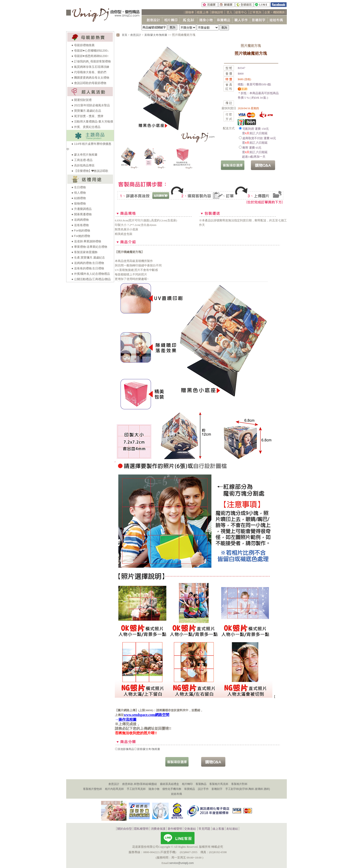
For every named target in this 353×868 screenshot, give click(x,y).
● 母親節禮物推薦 (83, 45)
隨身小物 (154, 789)
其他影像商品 (126, 749)
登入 (229, 12)
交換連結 (190, 829)
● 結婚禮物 (78, 198)
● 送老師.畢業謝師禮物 (86, 241)
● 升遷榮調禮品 (81, 209)
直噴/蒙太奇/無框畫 (156, 35)
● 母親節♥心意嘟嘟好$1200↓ (90, 51)
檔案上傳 (203, 12)
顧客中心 (241, 12)
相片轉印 (187, 784)
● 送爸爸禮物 (80, 225)
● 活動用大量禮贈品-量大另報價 (92, 122)
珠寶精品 (190, 789)
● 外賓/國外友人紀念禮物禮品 (91, 274)
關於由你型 (125, 829)
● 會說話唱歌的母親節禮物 (89, 83)
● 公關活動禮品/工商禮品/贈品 (91, 279)
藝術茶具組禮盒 (170, 784)
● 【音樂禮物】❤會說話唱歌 (90, 171)
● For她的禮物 (81, 236)
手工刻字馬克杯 (136, 789)
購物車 (190, 12)
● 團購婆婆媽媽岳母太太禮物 (90, 78)
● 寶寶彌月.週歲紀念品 (86, 111)
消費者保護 (158, 829)
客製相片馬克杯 (219, 784)
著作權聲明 (175, 829)
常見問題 (204, 829)
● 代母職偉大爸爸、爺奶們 (89, 72)
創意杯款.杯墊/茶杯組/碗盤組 (140, 784)
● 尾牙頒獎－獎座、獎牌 (87, 116)
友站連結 (232, 829)
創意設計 (136, 35)
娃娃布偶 (176, 794)
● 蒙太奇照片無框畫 (84, 155)
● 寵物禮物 (78, 203)
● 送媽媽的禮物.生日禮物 (88, 263)
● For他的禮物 (81, 231)
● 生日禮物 (78, 187)
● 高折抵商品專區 (83, 165)
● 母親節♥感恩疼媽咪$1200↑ (90, 56)
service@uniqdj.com (181, 863)
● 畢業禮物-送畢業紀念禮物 (89, 247)
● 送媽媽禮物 (80, 220)
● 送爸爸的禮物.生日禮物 (88, 268)
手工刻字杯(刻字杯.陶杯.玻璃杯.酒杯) (248, 789)
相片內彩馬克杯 (114, 789)
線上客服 (218, 829)
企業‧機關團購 (275, 12)
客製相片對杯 (239, 784)
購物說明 (217, 12)
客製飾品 (201, 784)
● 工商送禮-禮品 (82, 160)
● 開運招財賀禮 (81, 100)
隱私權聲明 (141, 829)
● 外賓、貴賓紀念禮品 (86, 127)
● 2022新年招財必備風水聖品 (91, 105)
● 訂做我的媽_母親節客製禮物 (91, 61)
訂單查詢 (256, 12)
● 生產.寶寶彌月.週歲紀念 (88, 258)
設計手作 (203, 789)
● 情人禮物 (78, 193)
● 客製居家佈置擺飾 (84, 252)
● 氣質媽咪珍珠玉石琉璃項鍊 (90, 67)
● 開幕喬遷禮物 (81, 214)
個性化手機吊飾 (172, 789)
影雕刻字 (217, 789)
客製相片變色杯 (93, 789)
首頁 (124, 35)
